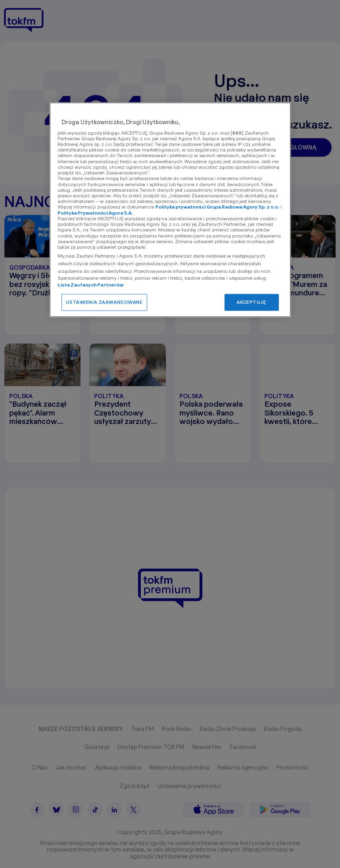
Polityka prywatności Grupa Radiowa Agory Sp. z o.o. (217, 207)
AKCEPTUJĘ (251, 302)
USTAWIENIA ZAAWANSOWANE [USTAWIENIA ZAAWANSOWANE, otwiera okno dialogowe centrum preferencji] (104, 302)
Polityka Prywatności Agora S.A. (95, 213)
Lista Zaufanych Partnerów (91, 285)
